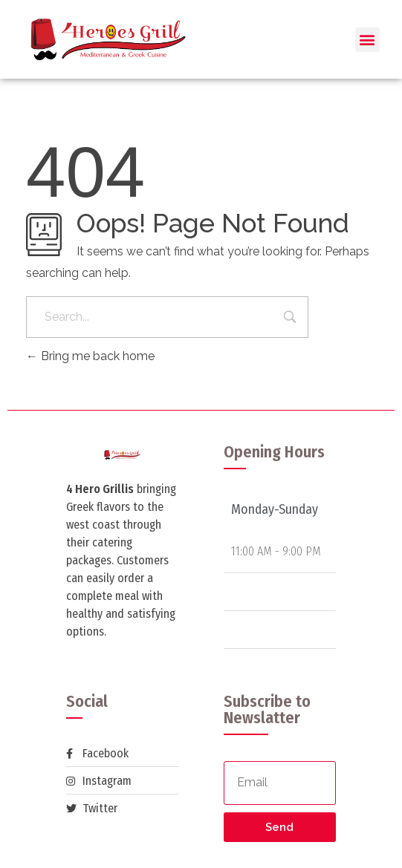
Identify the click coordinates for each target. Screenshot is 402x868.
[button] (367, 40)
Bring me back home (90, 356)
